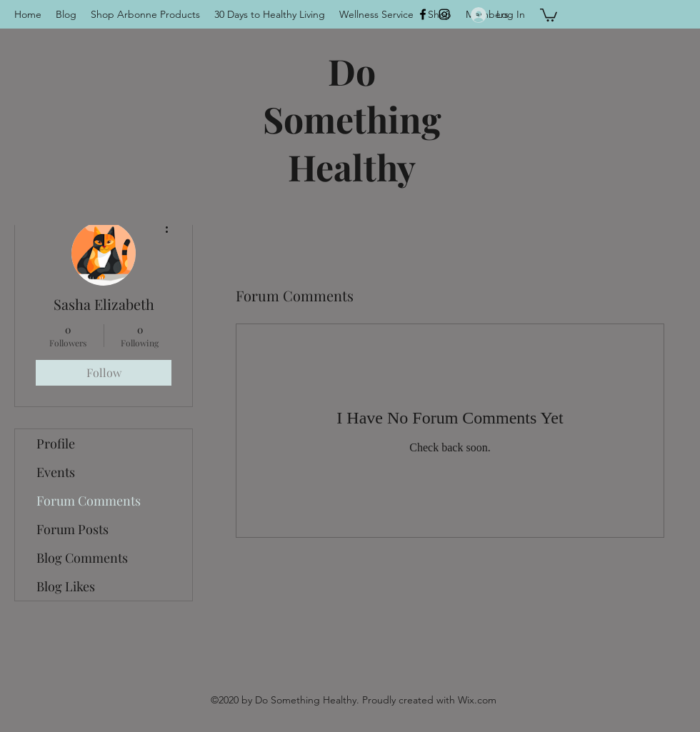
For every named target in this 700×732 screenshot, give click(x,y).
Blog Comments (82, 558)
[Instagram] (444, 14)
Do (352, 71)
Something (352, 119)
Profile (56, 443)
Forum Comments (89, 501)
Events (56, 472)
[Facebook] (423, 14)
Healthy (352, 167)
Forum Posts (72, 529)
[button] (549, 14)
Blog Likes (66, 586)
